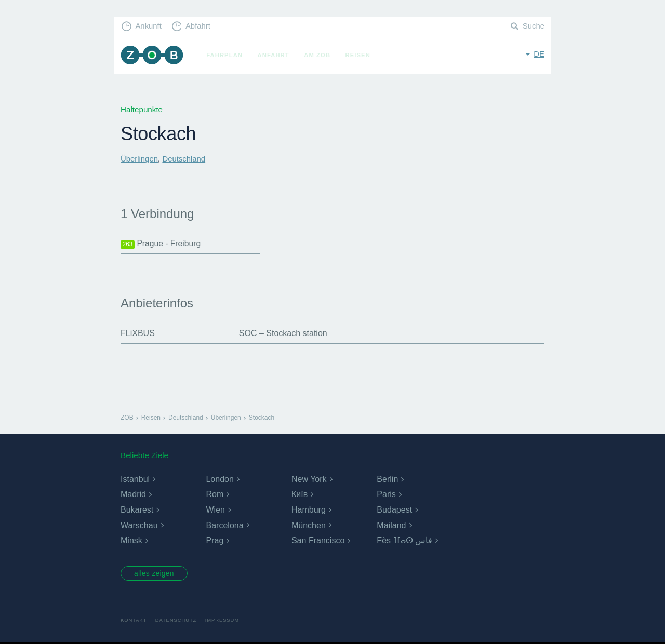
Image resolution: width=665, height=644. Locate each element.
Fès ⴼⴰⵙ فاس (404, 540)
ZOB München (153, 55)
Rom (215, 495)
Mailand (391, 525)
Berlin (387, 479)
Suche (533, 26)
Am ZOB (319, 55)
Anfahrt (275, 55)
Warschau (139, 525)
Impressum (224, 621)
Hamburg (309, 510)
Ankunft (149, 26)
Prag (215, 540)
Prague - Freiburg (161, 244)
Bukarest (137, 510)
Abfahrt (199, 26)
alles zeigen (156, 574)
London (220, 479)
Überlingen (139, 159)
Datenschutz (177, 621)
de (539, 54)
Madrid (133, 495)
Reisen (359, 55)
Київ (300, 495)
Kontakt (134, 621)
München (309, 525)
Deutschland (185, 159)
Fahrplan (226, 55)
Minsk (131, 540)
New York (309, 479)
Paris (386, 495)
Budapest (394, 510)
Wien (215, 510)
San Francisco (318, 540)
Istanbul (135, 479)
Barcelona (224, 525)
